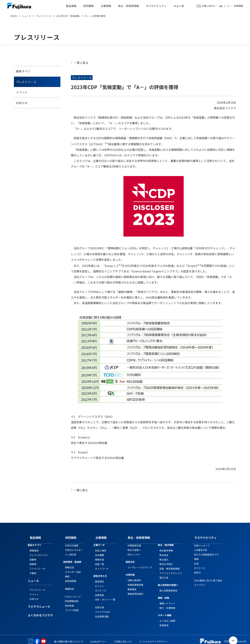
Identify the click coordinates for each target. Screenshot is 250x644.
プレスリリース (44, 16)
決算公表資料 (134, 577)
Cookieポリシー (98, 638)
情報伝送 (69, 564)
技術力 (197, 569)
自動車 (33, 556)
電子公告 (164, 574)
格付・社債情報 (167, 604)
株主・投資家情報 (128, 6)
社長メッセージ (202, 542)
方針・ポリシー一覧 (105, 596)
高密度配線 (71, 577)
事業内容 (99, 556)
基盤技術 (69, 585)
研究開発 (89, 6)
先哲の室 (99, 604)
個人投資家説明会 (168, 587)
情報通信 (34, 547)
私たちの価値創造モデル (207, 551)
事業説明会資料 (135, 590)
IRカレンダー (134, 551)
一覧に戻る (81, 63)
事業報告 (132, 586)
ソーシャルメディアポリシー (153, 638)
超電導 (33, 561)
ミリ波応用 (71, 551)
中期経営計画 (134, 542)
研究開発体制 (72, 598)
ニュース (179, 6)
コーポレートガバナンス (140, 564)
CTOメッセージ (73, 593)
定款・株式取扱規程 (170, 565)
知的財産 (69, 602)
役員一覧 (99, 561)
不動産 (33, 570)
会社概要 (99, 552)
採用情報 (239, 6)
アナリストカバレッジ (171, 570)
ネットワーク (102, 565)
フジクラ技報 (72, 607)
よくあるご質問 (167, 617)
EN (229, 6)
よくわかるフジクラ (40, 612)
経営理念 (99, 578)
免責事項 (164, 622)
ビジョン (99, 583)
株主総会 (164, 552)
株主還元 (164, 556)
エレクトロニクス (39, 552)
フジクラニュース (39, 603)
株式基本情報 (166, 547)
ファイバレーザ (37, 565)
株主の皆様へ (134, 546)
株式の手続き (166, 561)
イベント (22, 92)
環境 (196, 556)
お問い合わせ (212, 6)
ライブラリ (200, 581)
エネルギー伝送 (73, 568)
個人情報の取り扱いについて (69, 638)
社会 (196, 560)
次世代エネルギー (74, 546)
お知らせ (22, 103)
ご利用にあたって (123, 638)
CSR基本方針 (201, 546)
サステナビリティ (156, 6)
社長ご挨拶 (101, 547)
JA (224, 6)
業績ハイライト (167, 600)
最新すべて (23, 71)
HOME (14, 16)
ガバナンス (101, 587)
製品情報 (71, 6)
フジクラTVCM (102, 608)
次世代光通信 (72, 542)
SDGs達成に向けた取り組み (208, 577)
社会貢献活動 (102, 613)
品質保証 (99, 592)
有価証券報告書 (135, 581)
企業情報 (106, 6)
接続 (67, 573)
